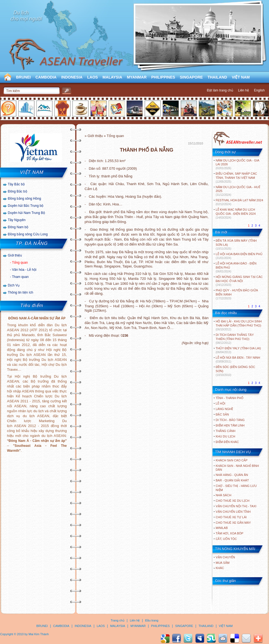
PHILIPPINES (163, 77)
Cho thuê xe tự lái (231, 517)
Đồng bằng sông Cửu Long (28, 234)
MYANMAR (137, 77)
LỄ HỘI (221, 403)
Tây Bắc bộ (16, 184)
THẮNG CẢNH (226, 431)
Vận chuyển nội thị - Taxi (236, 506)
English (259, 90)
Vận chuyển (225, 557)
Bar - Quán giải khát (232, 480)
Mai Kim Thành (39, 634)
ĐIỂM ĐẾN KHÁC (227, 442)
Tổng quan (20, 263)
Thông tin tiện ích (21, 292)
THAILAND (217, 77)
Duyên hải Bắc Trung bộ (26, 206)
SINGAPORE (191, 77)
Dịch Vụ (14, 285)
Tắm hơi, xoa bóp (230, 533)
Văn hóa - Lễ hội (24, 270)
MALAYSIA (112, 77)
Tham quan (20, 277)
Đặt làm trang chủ (220, 90)
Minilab (222, 528)
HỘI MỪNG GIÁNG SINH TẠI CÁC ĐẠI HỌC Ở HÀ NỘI (239, 281)
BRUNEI (24, 77)
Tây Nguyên (17, 220)
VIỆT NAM (241, 77)
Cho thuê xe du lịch (233, 501)
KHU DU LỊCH (226, 436)
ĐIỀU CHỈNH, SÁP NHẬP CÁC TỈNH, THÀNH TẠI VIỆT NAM (237, 178)
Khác (220, 568)
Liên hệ (243, 90)
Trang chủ (118, 620)
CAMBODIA (46, 77)
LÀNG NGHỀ (224, 409)
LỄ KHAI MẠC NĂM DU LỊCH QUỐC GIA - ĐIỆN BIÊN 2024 (236, 214)
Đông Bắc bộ (18, 191)
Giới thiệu (15, 255)
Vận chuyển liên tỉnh (233, 512)
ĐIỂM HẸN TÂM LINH (230, 425)
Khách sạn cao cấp (232, 460)
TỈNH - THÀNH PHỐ (230, 398)
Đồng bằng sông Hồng (25, 199)
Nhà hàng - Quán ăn (232, 475)
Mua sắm (223, 563)
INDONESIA (72, 77)
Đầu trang (152, 620)
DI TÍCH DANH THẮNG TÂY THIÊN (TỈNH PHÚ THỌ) (235, 339)
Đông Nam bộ (18, 227)
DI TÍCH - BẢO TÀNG (230, 420)
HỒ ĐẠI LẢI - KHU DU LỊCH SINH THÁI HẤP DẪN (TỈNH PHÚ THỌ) (239, 325)
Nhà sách (224, 495)
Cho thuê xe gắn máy (233, 523)
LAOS (93, 77)
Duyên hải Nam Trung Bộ (26, 213)
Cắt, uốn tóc (226, 539)
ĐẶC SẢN (222, 414)
